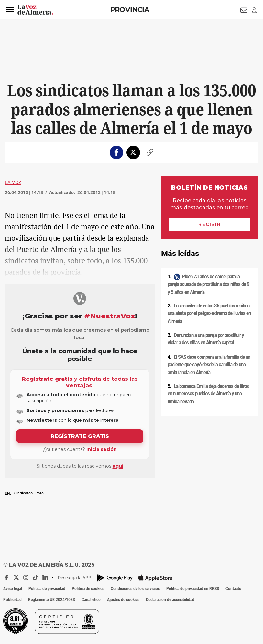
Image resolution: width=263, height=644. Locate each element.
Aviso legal (13, 589)
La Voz (13, 182)
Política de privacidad (47, 589)
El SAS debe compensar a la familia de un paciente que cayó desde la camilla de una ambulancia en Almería (209, 365)
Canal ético (91, 600)
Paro (39, 493)
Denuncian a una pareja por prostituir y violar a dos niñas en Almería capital (206, 339)
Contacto (233, 589)
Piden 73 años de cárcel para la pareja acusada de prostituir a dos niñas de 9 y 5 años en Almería (208, 284)
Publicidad (12, 600)
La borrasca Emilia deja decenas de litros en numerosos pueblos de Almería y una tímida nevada (208, 394)
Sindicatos (23, 493)
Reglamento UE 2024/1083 (52, 600)
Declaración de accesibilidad (170, 600)
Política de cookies (88, 589)
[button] (10, 10)
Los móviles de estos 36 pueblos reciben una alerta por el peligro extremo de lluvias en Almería (209, 313)
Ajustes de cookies (123, 600)
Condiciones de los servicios (135, 589)
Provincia (130, 10)
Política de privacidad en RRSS (193, 589)
